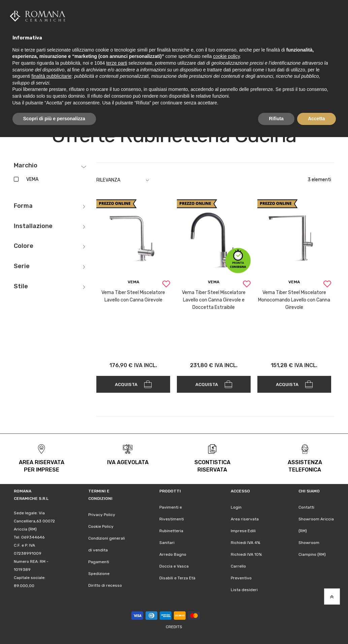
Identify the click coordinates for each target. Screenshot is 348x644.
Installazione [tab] (33, 225)
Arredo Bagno (173, 553)
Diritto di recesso (105, 584)
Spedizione (99, 572)
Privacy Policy (102, 513)
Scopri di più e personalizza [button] (54, 119)
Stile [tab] (21, 285)
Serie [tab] (22, 265)
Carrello (238, 565)
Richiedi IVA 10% (246, 553)
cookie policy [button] (226, 56)
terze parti (117, 63)
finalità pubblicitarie (51, 76)
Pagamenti (99, 560)
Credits (174, 625)
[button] (166, 283)
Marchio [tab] (26, 164)
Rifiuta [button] (276, 119)
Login (236, 506)
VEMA (32, 178)
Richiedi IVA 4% (245, 541)
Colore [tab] (24, 245)
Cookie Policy (101, 525)
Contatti (306, 506)
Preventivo (241, 576)
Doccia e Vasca (174, 565)
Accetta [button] (317, 119)
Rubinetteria (171, 529)
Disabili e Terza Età (177, 576)
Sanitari (167, 541)
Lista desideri (244, 588)
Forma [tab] (23, 204)
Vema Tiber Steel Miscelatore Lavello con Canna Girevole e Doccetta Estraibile (214, 298)
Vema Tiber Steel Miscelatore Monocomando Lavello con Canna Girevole (294, 298)
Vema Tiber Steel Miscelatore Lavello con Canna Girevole (133, 295)
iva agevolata (128, 461)
